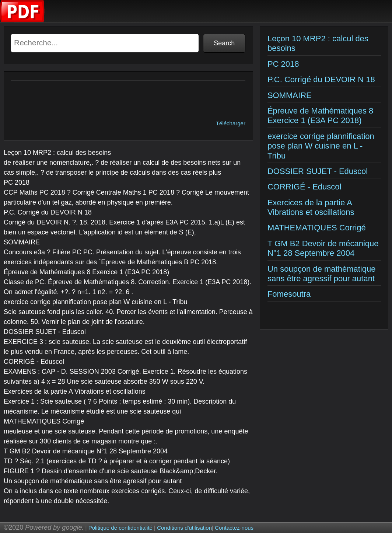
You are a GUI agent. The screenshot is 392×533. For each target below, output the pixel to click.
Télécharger (231, 123)
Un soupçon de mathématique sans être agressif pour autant (322, 274)
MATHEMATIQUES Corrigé (317, 228)
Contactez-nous (234, 528)
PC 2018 (283, 64)
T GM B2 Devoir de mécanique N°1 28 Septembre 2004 (323, 248)
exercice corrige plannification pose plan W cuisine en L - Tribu (321, 146)
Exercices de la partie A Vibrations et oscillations (311, 207)
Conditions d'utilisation (184, 528)
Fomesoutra (289, 294)
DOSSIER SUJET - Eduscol (318, 171)
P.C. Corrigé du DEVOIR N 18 (321, 79)
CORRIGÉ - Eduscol (304, 187)
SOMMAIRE (290, 95)
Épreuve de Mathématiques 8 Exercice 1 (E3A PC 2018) (320, 116)
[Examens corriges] (22, 20)
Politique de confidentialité (120, 528)
